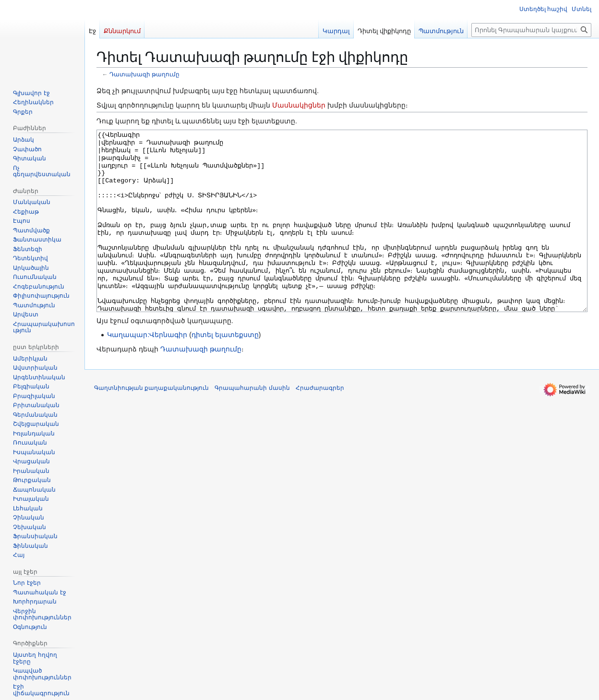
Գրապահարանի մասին (252, 424)
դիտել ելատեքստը (225, 371)
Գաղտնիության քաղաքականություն (151, 424)
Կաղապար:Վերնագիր (147, 371)
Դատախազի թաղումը (144, 74)
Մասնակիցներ (299, 105)
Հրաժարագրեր (320, 424)
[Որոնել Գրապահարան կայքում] (531, 30)
